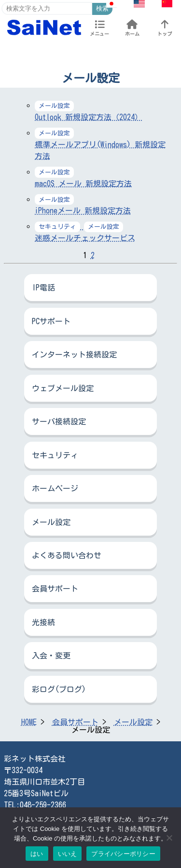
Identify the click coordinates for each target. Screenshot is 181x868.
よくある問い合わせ (67, 555)
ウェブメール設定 (63, 388)
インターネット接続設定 (74, 355)
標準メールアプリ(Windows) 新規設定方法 (100, 144)
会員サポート (55, 589)
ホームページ (55, 488)
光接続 (43, 622)
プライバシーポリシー (123, 854)
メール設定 (51, 522)
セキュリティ (55, 455)
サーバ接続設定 (59, 421)
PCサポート (51, 321)
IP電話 (43, 288)
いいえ (68, 854)
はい (37, 854)
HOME (29, 722)
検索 (102, 8)
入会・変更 (51, 656)
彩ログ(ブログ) (59, 689)
